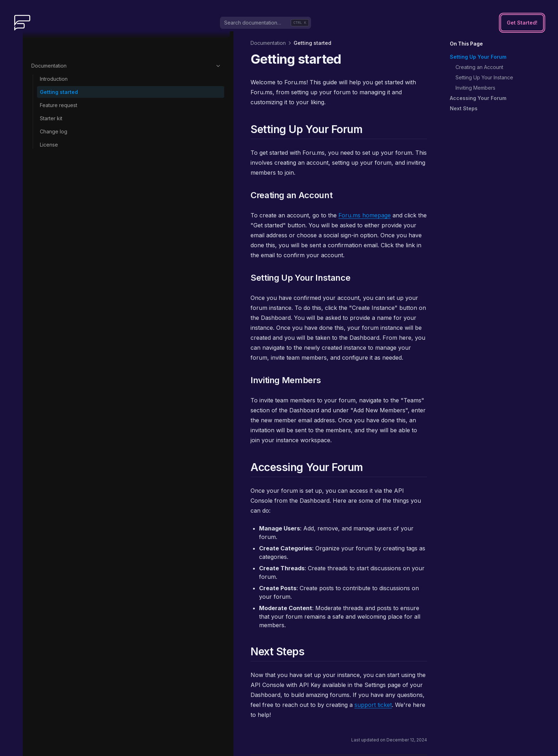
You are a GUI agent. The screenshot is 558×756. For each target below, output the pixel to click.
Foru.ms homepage (245, 195)
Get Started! (522, 23)
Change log (54, 109)
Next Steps (464, 108)
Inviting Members (475, 88)
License (49, 122)
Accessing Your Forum (478, 98)
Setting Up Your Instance (484, 77)
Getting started (59, 69)
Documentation (67, 43)
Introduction (54, 56)
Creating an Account (479, 67)
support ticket (194, 562)
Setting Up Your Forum (478, 57)
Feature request (59, 82)
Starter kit (51, 96)
